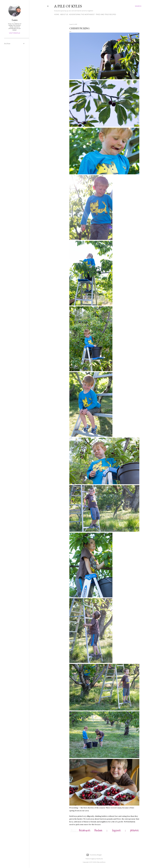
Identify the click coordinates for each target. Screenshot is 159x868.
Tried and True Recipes (106, 14)
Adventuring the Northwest (82, 14)
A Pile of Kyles (68, 6)
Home (57, 14)
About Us (64, 14)
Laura (15, 20)
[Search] (138, 6)
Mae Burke (100, 859)
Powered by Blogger (94, 855)
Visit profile (15, 33)
